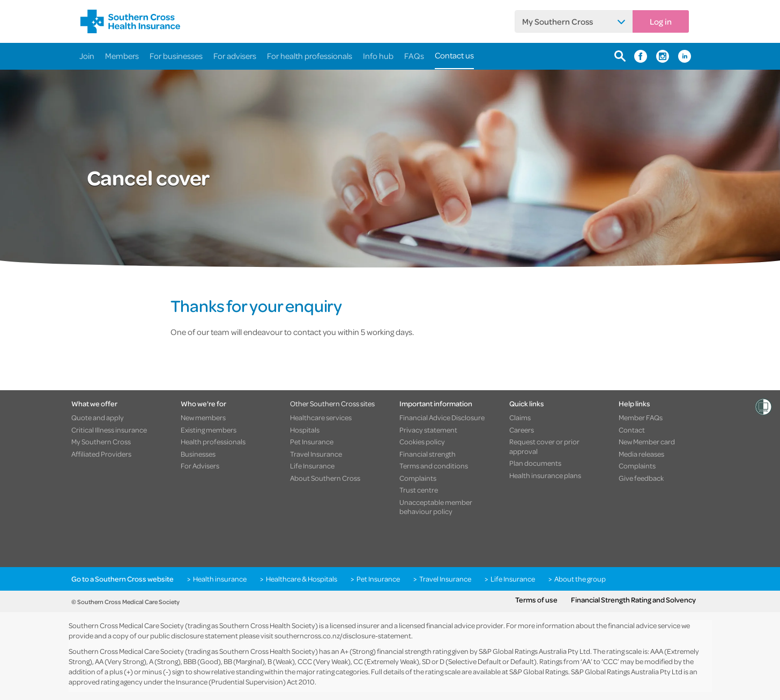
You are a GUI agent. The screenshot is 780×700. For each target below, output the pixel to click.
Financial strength (428, 454)
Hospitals (305, 430)
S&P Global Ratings (539, 671)
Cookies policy (422, 442)
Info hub (378, 56)
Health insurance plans (545, 475)
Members (122, 56)
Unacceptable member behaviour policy (436, 507)
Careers (522, 430)
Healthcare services (321, 418)
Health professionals (213, 442)
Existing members (209, 430)
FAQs (414, 56)
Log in (661, 21)
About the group (580, 579)
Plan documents (535, 463)
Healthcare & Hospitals (302, 579)
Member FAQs (641, 418)
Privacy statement (428, 430)
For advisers (235, 56)
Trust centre (419, 490)
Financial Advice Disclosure (442, 418)
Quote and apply (98, 418)
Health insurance (220, 579)
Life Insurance (312, 466)
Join (87, 56)
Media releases (641, 454)
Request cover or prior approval (544, 446)
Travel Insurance (316, 454)
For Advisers (200, 466)
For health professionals (310, 56)
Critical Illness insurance (109, 430)
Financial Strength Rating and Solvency (633, 600)
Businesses (198, 454)
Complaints (418, 478)
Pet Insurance (312, 442)
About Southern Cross (325, 478)
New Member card (647, 442)
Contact (632, 430)
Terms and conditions (434, 466)
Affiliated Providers (101, 454)
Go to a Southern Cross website (122, 579)
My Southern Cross (558, 21)
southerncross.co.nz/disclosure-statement (343, 635)
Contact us (454, 55)
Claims (520, 418)
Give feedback (641, 478)
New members (203, 418)
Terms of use (536, 600)
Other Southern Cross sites (332, 403)
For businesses (176, 56)
